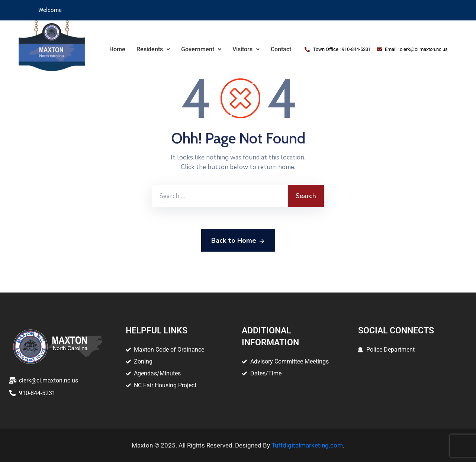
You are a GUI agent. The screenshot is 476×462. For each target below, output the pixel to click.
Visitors (246, 49)
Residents (153, 49)
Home (117, 49)
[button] (153, 49)
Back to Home (238, 241)
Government (201, 49)
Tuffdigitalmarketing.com (307, 445)
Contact (281, 49)
